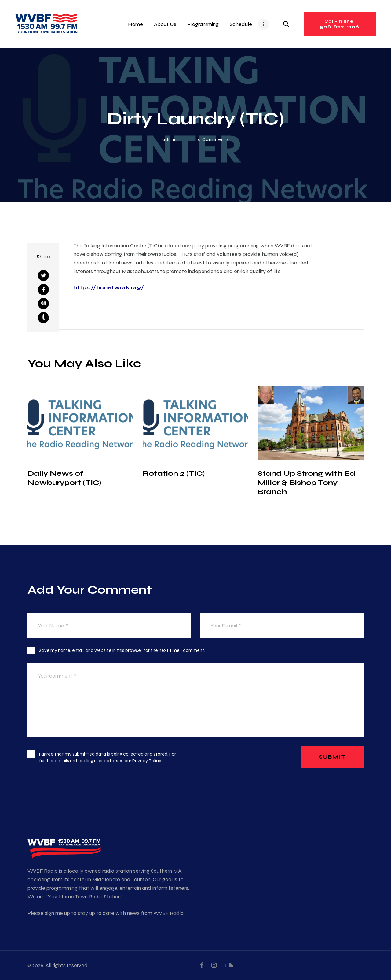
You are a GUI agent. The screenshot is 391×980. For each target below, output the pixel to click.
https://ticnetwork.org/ (109, 287)
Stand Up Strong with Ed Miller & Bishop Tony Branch (306, 482)
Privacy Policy (147, 761)
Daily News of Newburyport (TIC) (64, 478)
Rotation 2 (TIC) (174, 473)
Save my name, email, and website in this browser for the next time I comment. (122, 650)
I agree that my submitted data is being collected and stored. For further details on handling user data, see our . (107, 757)
